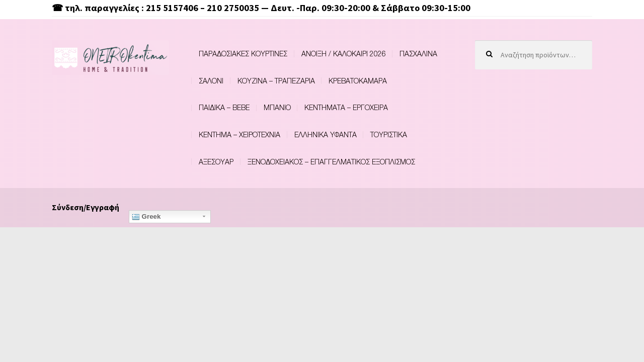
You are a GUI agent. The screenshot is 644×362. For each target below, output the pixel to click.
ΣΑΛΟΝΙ (211, 81)
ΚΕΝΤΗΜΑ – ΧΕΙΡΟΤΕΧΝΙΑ (239, 134)
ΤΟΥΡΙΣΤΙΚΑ (389, 134)
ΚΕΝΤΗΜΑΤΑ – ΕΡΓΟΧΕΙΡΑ (346, 107)
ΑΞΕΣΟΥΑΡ (216, 162)
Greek (146, 217)
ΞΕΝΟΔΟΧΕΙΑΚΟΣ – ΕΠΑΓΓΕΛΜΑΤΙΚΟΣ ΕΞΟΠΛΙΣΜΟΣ (331, 162)
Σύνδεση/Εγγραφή (86, 207)
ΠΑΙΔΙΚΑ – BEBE (224, 107)
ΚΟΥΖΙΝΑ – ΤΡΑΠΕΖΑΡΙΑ (276, 81)
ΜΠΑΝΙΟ (277, 107)
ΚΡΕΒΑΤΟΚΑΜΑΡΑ (358, 81)
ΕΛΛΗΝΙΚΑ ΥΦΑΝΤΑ (326, 134)
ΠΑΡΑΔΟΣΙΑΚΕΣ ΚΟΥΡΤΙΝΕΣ (243, 54)
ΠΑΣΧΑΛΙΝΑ (418, 54)
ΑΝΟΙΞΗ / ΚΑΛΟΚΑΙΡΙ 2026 (344, 54)
